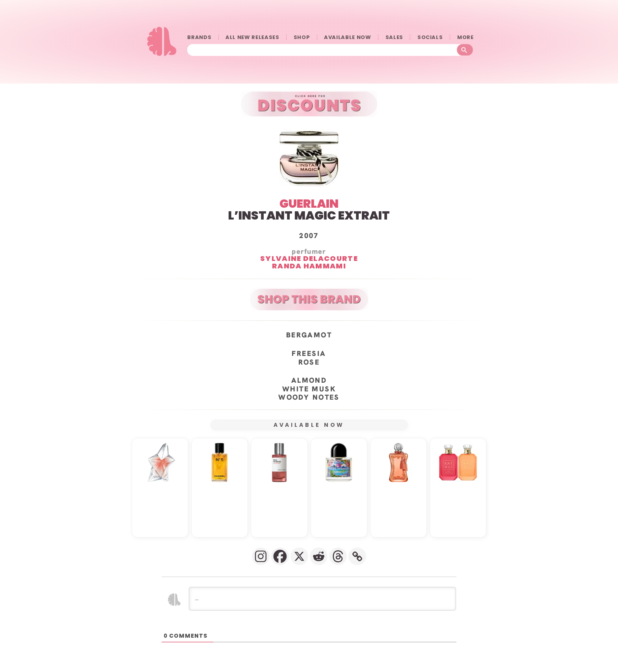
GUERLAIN (309, 204)
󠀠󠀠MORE (465, 37)
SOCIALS (430, 37)
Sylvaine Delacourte (309, 258)
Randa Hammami (309, 266)
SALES (394, 37)
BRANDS (199, 37)
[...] (322, 599)
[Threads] (338, 556)
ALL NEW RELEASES (252, 37)
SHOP (302, 37)
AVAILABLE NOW (347, 37)
